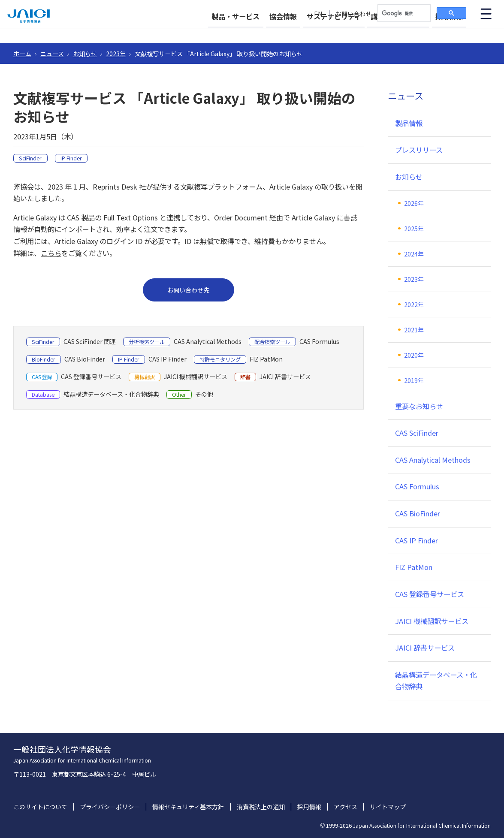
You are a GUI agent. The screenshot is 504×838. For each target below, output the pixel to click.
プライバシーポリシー (110, 807)
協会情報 (260, 31)
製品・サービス (205, 31)
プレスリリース (419, 150)
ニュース (52, 54)
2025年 (414, 229)
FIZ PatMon (414, 567)
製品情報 (409, 123)
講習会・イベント (390, 31)
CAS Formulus (417, 486)
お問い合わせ (353, 14)
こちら (51, 253)
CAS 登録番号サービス (430, 594)
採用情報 (449, 31)
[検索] (403, 13)
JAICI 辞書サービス (425, 648)
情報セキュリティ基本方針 (188, 807)
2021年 (414, 330)
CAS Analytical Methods (433, 460)
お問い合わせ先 (188, 290)
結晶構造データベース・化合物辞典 (436, 681)
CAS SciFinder (417, 433)
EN (318, 14)
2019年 (414, 380)
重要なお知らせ (419, 406)
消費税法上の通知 (261, 807)
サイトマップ (388, 807)
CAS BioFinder (418, 513)
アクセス (346, 807)
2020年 (414, 355)
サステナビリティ (318, 31)
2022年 (414, 304)
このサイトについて (40, 807)
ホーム (22, 54)
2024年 (414, 254)
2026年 (414, 203)
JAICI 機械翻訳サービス (432, 621)
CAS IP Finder (416, 540)
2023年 (116, 54)
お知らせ (85, 54)
